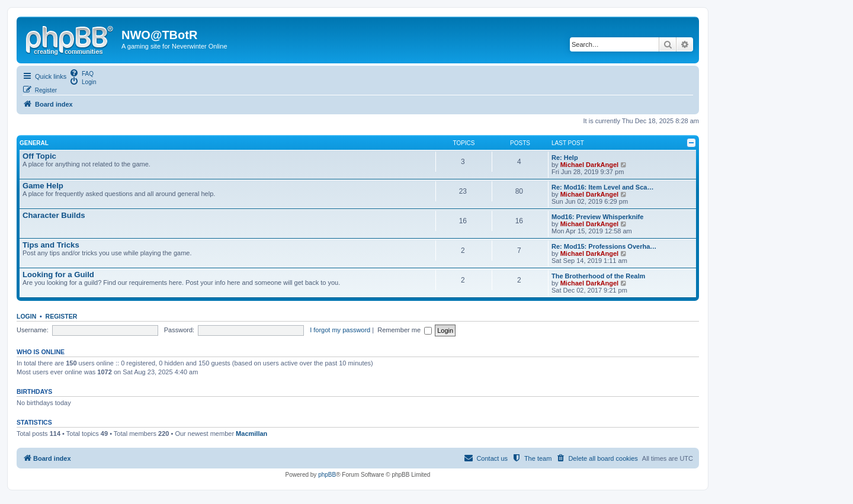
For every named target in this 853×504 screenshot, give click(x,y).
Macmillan (251, 434)
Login (26, 316)
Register (62, 316)
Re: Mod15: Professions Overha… (604, 246)
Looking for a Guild (58, 275)
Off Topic (39, 156)
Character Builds (54, 215)
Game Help (43, 186)
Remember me (405, 330)
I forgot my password (340, 330)
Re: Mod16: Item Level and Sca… (602, 187)
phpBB (327, 475)
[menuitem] (81, 73)
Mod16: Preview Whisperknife (597, 217)
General (34, 143)
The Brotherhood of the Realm (598, 276)
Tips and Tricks (51, 245)
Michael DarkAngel (589, 165)
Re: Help (565, 158)
